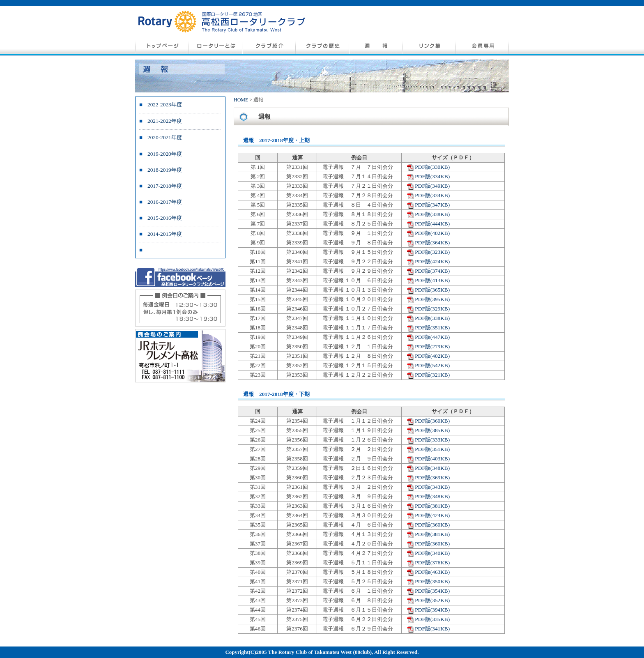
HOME (241, 100)
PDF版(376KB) (432, 563)
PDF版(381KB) (432, 506)
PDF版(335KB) (432, 619)
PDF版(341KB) (432, 629)
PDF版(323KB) (432, 252)
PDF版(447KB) (432, 337)
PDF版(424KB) (432, 261)
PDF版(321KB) (432, 375)
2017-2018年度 (165, 186)
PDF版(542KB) (432, 365)
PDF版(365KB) (432, 290)
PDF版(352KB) (432, 600)
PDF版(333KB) (432, 440)
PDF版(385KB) (432, 430)
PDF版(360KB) (432, 421)
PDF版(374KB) (432, 271)
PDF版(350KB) (432, 581)
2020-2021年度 (165, 137)
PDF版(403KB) (432, 459)
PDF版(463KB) (432, 572)
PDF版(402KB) (432, 233)
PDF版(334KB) (432, 176)
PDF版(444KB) (432, 224)
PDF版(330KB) (432, 167)
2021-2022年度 (165, 121)
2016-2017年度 (165, 202)
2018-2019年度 (165, 170)
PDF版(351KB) (432, 328)
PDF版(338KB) (432, 214)
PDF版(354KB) (432, 591)
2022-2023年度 (165, 105)
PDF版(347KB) (432, 205)
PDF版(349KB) (432, 186)
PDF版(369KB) (432, 477)
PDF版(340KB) (432, 553)
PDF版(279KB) (432, 346)
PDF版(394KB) (432, 610)
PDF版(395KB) (432, 299)
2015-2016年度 (165, 218)
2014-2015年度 (165, 234)
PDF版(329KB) (432, 309)
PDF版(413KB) (432, 280)
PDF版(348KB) (432, 468)
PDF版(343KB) (432, 487)
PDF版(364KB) (432, 243)
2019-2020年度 (165, 154)
